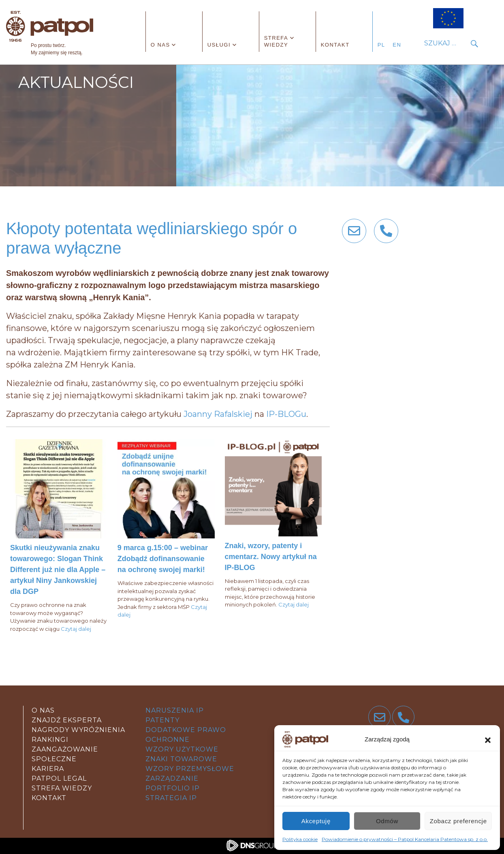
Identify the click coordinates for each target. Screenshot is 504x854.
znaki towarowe (181, 759)
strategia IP (171, 798)
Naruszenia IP (175, 710)
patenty (162, 720)
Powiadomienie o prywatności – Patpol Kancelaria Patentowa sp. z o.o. (405, 839)
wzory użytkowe (182, 749)
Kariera (48, 769)
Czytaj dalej (76, 629)
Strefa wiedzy (276, 41)
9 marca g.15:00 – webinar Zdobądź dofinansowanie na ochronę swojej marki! (163, 559)
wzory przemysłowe (190, 769)
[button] (488, 739)
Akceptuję (316, 821)
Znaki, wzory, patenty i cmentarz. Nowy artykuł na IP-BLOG (271, 557)
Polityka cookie (300, 839)
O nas (160, 45)
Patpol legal (59, 778)
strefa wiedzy (62, 788)
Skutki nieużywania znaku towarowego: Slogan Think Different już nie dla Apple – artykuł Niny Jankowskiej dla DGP (58, 570)
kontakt (49, 798)
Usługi (219, 45)
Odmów (387, 821)
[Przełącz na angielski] (399, 45)
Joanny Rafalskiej (218, 414)
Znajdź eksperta (67, 720)
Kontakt (335, 45)
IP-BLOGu (286, 414)
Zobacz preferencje (458, 821)
